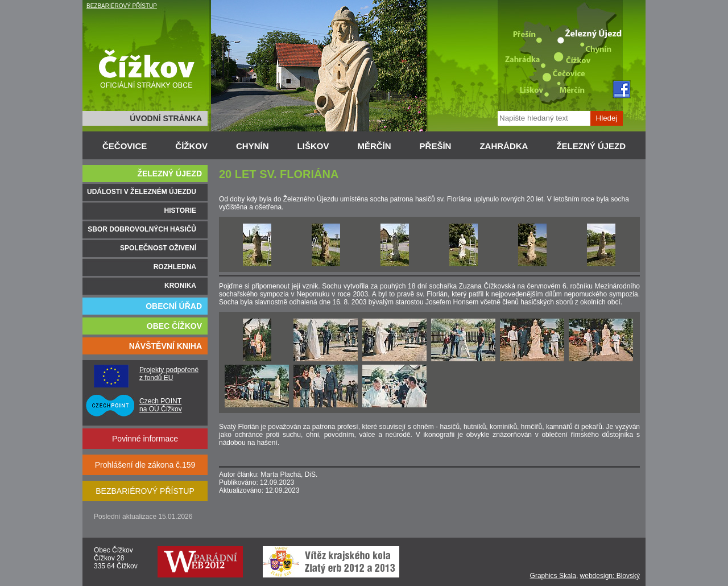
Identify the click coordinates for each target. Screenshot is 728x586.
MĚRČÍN (374, 146)
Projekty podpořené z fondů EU (169, 374)
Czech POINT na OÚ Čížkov (161, 405)
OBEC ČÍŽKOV (174, 326)
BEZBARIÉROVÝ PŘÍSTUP (122, 6)
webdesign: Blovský (610, 576)
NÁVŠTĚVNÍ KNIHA (166, 346)
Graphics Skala (553, 576)
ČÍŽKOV (191, 146)
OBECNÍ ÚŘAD (174, 306)
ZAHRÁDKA (504, 146)
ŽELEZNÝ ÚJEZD (591, 146)
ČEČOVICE (125, 146)
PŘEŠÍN (436, 146)
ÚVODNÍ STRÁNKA (166, 118)
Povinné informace (145, 439)
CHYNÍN (253, 146)
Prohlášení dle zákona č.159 (145, 465)
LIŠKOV (313, 146)
